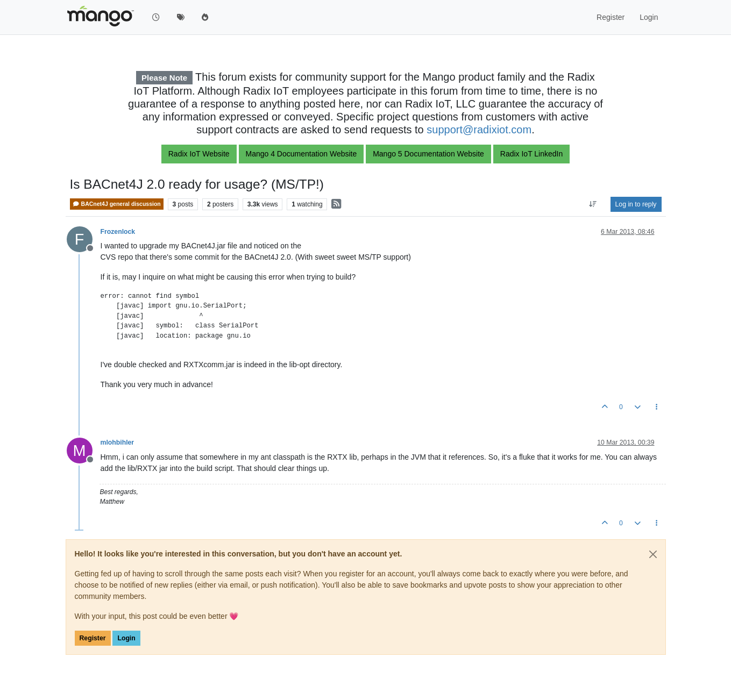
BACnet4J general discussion (117, 204)
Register (93, 638)
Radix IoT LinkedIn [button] (531, 154)
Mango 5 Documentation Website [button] (428, 154)
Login (126, 638)
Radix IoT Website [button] (199, 154)
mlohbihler (118, 442)
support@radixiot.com (479, 130)
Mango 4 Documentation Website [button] (301, 154)
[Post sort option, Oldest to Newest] (592, 204)
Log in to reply (636, 204)
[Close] (653, 554)
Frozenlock (118, 232)
